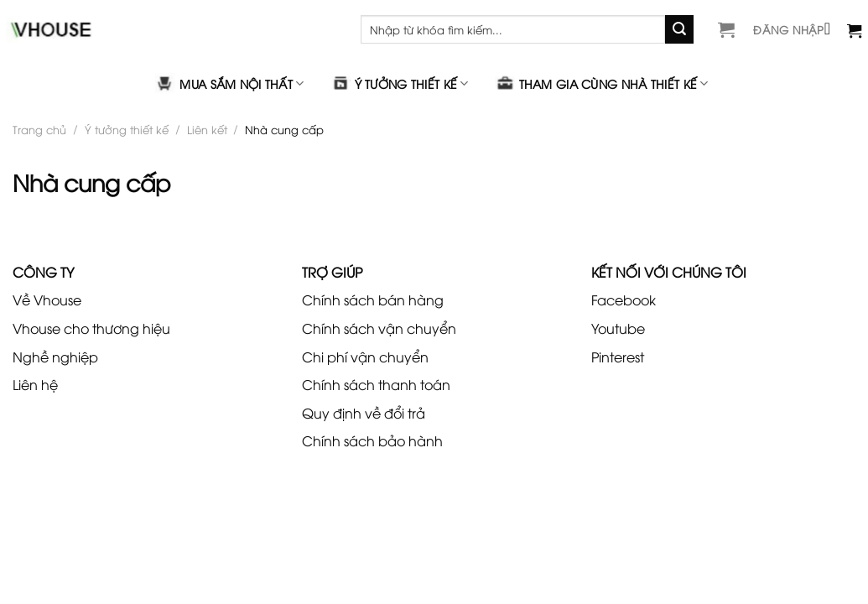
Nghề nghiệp (55, 357)
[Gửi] (679, 29)
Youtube (618, 328)
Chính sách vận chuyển (379, 328)
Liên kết (207, 129)
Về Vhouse (47, 299)
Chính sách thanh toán (376, 384)
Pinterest (618, 357)
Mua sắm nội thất (229, 83)
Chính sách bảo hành (372, 440)
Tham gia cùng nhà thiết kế (602, 83)
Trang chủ (39, 129)
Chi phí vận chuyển (365, 357)
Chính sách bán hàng (373, 299)
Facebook (624, 299)
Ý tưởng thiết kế (400, 83)
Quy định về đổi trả (364, 413)
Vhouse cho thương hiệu (91, 328)
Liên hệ (35, 384)
